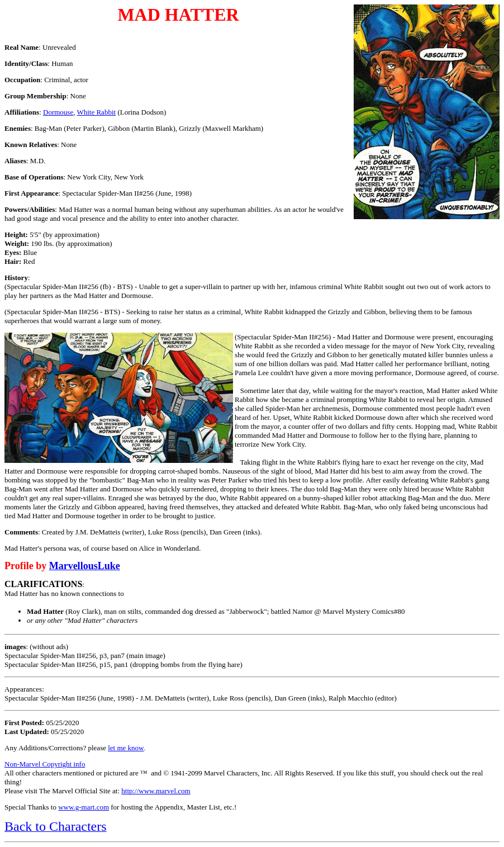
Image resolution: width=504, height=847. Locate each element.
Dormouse (58, 112)
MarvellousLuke (85, 566)
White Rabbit (96, 112)
